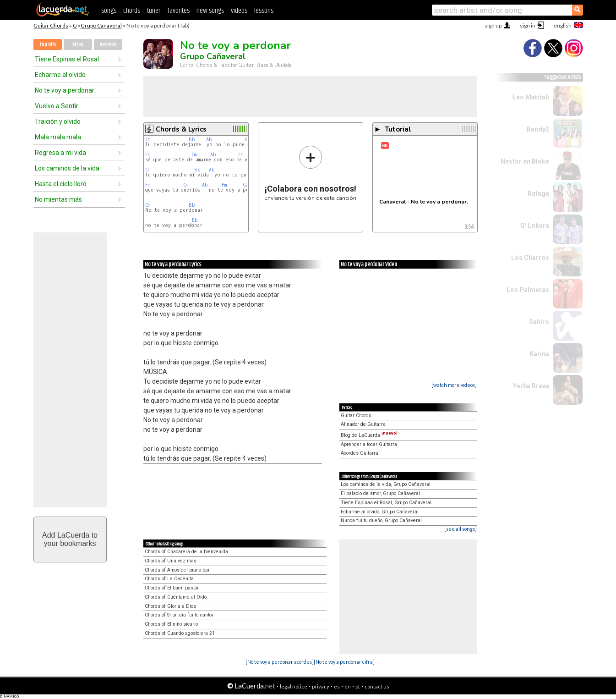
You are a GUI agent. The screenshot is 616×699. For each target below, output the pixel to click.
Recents (108, 45)
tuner (154, 11)
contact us (377, 686)
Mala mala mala (58, 137)
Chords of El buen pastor (172, 588)
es (337, 686)
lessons (264, 11)
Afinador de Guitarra (363, 424)
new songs (210, 11)
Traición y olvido (58, 121)
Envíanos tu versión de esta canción (310, 173)
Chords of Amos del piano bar (177, 570)
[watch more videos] (454, 385)
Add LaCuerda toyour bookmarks (70, 539)
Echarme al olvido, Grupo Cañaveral (380, 512)
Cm (148, 140)
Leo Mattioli (531, 97)
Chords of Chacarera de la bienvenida (186, 552)
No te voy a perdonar (65, 90)
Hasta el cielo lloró (61, 184)
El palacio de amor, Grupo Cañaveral (380, 493)
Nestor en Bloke (525, 161)
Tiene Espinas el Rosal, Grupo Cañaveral (386, 503)
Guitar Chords (51, 25)
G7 (246, 185)
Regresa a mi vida (60, 153)
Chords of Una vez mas (171, 561)
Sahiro (539, 322)
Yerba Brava (531, 386)
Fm (148, 155)
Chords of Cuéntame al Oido (176, 597)
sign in (528, 25)
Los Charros (530, 258)
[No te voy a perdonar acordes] (280, 662)
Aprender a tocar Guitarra (369, 444)
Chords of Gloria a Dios (170, 606)
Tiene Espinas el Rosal (67, 59)
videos (239, 11)
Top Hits (48, 45)
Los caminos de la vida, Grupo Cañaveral (386, 484)
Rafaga (538, 193)
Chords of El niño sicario (171, 624)
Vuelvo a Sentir (57, 106)
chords (132, 11)
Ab (209, 140)
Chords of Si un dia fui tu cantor (179, 615)
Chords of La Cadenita (169, 579)
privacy (321, 686)
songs (109, 11)
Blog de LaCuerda (369, 435)
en (348, 686)
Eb (195, 220)
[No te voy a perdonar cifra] (344, 662)
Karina (539, 354)
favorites (178, 11)
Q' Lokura (535, 226)
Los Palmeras (528, 290)
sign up (493, 25)
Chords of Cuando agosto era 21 (180, 633)
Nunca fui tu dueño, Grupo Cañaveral (381, 520)
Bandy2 (538, 129)
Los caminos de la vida (67, 168)
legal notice (294, 686)
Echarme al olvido (60, 75)
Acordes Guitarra (360, 453)
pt (358, 686)
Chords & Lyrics (181, 129)
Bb (192, 140)
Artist (78, 45)
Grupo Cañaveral (101, 25)
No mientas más (58, 199)
